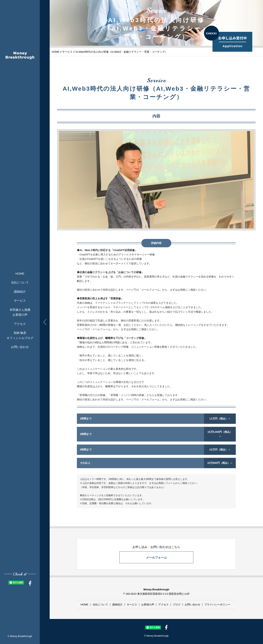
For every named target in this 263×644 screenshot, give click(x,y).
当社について (20, 282)
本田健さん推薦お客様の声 (20, 312)
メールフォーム (156, 557)
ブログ (177, 605)
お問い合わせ (20, 347)
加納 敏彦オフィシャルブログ (20, 335)
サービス (20, 301)
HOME (20, 273)
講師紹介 (20, 291)
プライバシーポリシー (217, 605)
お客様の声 (148, 605)
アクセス (20, 324)
